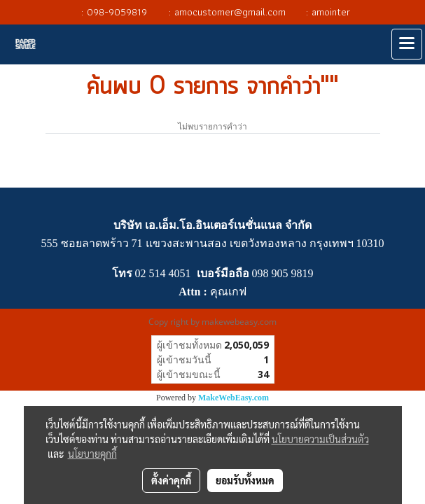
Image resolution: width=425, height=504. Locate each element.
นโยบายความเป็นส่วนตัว (320, 439)
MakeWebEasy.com (234, 398)
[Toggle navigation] (407, 44)
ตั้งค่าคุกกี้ (171, 480)
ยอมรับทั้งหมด (245, 480)
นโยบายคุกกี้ (92, 454)
